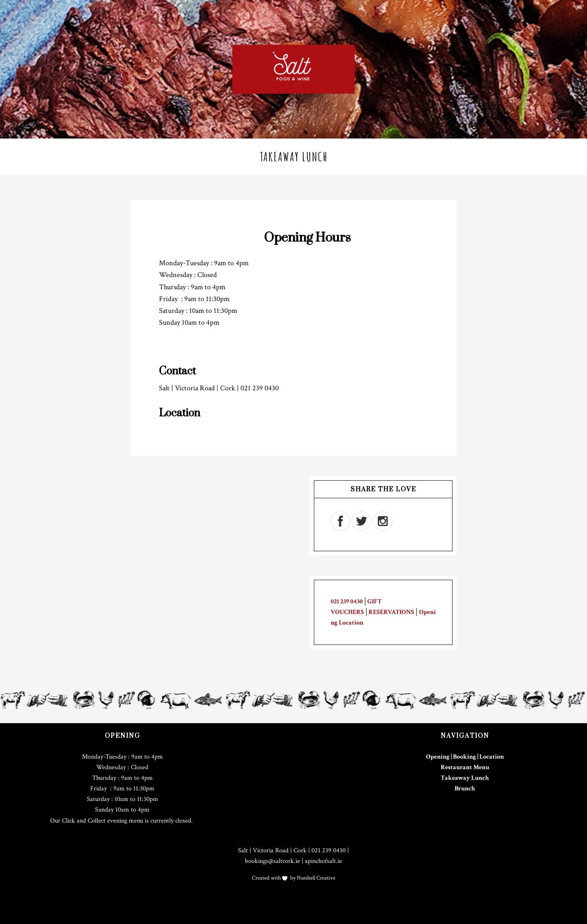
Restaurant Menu (465, 767)
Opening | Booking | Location (465, 757)
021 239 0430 (347, 602)
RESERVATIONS (391, 612)
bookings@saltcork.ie (273, 861)
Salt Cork (293, 69)
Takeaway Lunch (465, 778)
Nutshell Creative (316, 878)
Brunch (465, 789)
